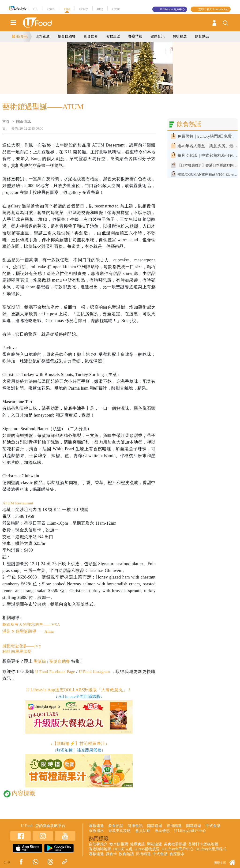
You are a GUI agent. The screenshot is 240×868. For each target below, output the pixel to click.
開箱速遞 (43, 36)
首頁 (6, 121)
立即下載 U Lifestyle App (213, 9)
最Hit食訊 (20, 36)
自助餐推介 (98, 844)
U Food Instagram (98, 672)
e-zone (116, 9)
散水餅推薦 (119, 844)
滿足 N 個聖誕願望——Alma (30, 631)
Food (67, 9)
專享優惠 (162, 831)
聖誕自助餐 (61, 662)
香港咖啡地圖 (100, 849)
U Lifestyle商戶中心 (190, 831)
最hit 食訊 (23, 121)
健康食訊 (157, 36)
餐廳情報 (135, 36)
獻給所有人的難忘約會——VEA (33, 624)
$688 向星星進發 (18, 652)
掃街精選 (180, 36)
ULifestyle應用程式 (211, 849)
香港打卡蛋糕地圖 (203, 844)
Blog (100, 9)
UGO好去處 (123, 849)
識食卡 (111, 854)
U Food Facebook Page (56, 672)
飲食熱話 (202, 36)
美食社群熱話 (175, 844)
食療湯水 (96, 831)
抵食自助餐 (67, 36)
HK (36, 9)
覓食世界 (91, 36)
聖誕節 (40, 662)
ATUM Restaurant (19, 503)
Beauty (84, 9)
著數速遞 (113, 36)
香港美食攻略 (120, 831)
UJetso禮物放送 (147, 849)
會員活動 (143, 831)
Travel (51, 9)
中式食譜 (213, 826)
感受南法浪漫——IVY (23, 646)
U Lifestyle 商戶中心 (172, 9)
